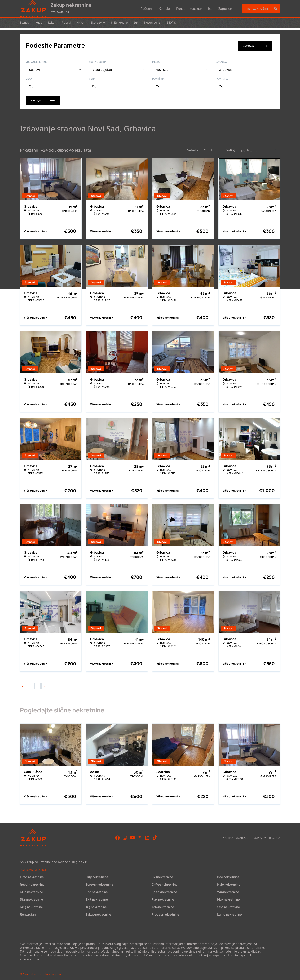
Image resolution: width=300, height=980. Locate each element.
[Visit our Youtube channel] (132, 836)
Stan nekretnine (31, 898)
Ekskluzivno (98, 22)
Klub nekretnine (31, 890)
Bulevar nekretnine (99, 883)
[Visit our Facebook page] (117, 836)
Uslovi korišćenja (267, 836)
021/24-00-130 (60, 12)
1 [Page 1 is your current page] (30, 684)
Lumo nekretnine (229, 913)
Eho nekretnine (97, 890)
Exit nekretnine (97, 898)
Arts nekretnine (163, 905)
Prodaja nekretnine (165, 913)
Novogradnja (152, 22)
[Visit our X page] (140, 836)
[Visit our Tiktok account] (155, 836)
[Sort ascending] (205, 148)
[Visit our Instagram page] (125, 836)
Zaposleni (226, 9)
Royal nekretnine (32, 883)
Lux (136, 22)
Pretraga (43, 99)
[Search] (276, 9)
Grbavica (226, 68)
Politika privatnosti (236, 836)
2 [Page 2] (37, 684)
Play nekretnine (163, 898)
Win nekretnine (228, 890)
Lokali (52, 22)
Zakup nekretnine (98, 913)
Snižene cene (119, 22)
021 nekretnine (162, 875)
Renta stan (28, 913)
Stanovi (25, 22)
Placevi (66, 22)
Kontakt (164, 9)
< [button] (23, 684)
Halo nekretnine (229, 883)
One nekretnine (229, 905)
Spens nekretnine (164, 890)
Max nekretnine (228, 898)
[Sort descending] (211, 148)
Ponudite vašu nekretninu (194, 9)
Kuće (39, 22)
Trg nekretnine (96, 905)
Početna (147, 9)
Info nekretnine (228, 875)
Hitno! (81, 22)
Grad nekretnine (32, 875)
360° (172, 22)
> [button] (44, 684)
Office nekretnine (165, 883)
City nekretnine (97, 875)
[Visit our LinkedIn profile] (147, 836)
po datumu (249, 148)
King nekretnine (31, 905)
